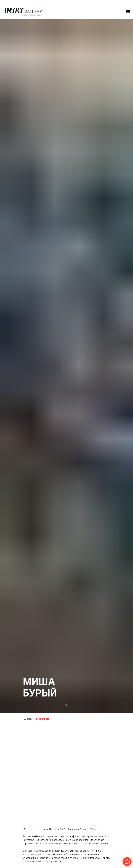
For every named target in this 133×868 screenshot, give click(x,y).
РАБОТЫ (28, 719)
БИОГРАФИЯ (43, 719)
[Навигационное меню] (128, 12)
